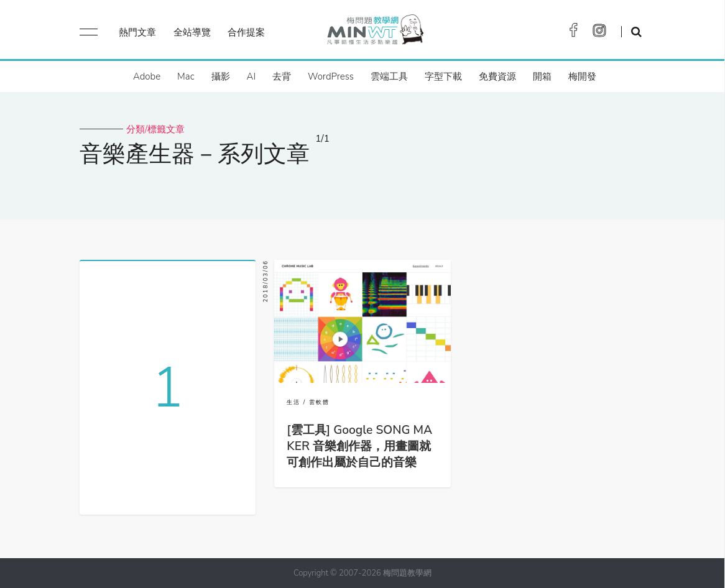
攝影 (221, 76)
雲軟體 (319, 402)
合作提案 (246, 32)
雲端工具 (389, 76)
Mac (186, 76)
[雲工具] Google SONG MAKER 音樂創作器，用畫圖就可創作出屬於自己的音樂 (359, 446)
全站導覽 (192, 32)
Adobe (147, 76)
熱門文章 (137, 32)
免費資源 (497, 76)
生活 (293, 402)
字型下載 (443, 76)
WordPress (331, 76)
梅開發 (582, 76)
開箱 (542, 76)
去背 (282, 76)
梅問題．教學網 (375, 33)
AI (252, 76)
